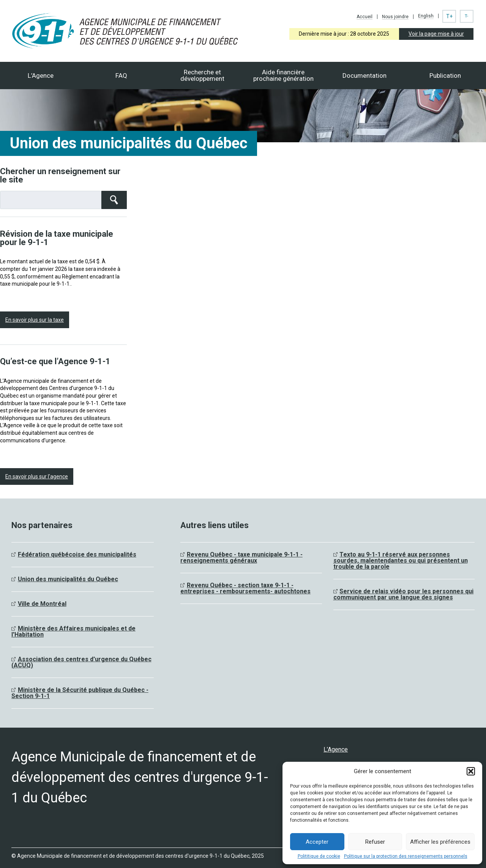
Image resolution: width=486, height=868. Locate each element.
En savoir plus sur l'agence (37, 476)
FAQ (121, 75)
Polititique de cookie (319, 856)
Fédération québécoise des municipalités (77, 554)
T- (466, 16)
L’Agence (41, 75)
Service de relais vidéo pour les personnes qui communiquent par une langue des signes (404, 594)
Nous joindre (395, 17)
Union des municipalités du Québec (68, 579)
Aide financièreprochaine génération (283, 75)
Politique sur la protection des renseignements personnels (406, 856)
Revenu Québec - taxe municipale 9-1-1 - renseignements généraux (241, 557)
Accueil (364, 17)
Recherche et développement (202, 75)
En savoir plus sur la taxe (35, 320)
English (426, 16)
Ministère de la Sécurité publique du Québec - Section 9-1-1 (80, 693)
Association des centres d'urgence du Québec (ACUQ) (81, 662)
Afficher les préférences (440, 842)
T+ (449, 16)
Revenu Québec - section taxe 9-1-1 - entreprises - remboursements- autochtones (245, 588)
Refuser (375, 842)
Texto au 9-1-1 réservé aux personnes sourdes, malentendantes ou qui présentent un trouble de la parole (401, 561)
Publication (445, 75)
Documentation (364, 75)
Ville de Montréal (42, 604)
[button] (471, 771)
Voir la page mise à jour (436, 34)
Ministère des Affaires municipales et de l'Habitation (73, 631)
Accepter (317, 842)
